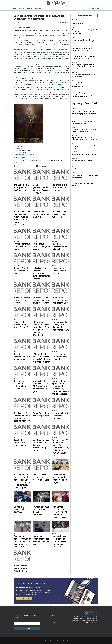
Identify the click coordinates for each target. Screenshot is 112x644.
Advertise (56, 620)
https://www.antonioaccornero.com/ (28, 154)
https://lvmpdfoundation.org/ (61, 84)
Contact (56, 623)
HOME (15, 8)
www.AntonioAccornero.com (35, 102)
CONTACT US (38, 8)
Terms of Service (56, 615)
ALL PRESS (30, 8)
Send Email (20, 149)
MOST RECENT (22, 8)
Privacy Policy (56, 618)
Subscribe (27, 629)
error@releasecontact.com (21, 162)
